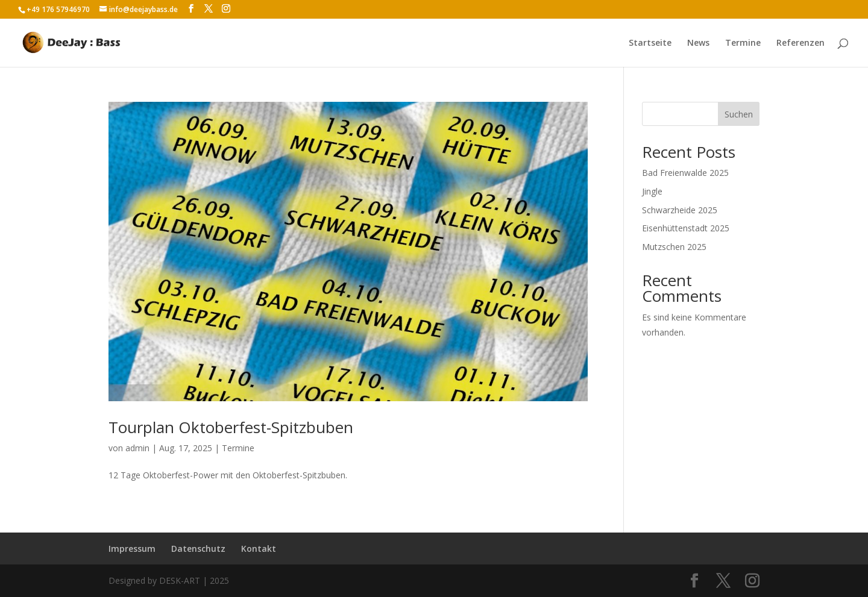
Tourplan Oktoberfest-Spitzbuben (231, 427)
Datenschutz (198, 549)
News (698, 43)
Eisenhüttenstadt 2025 (686, 228)
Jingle (652, 191)
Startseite (650, 43)
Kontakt (259, 549)
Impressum (132, 549)
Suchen (739, 114)
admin (137, 448)
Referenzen (800, 43)
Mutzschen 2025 (674, 247)
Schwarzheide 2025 (680, 210)
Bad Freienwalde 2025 (685, 173)
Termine (743, 43)
